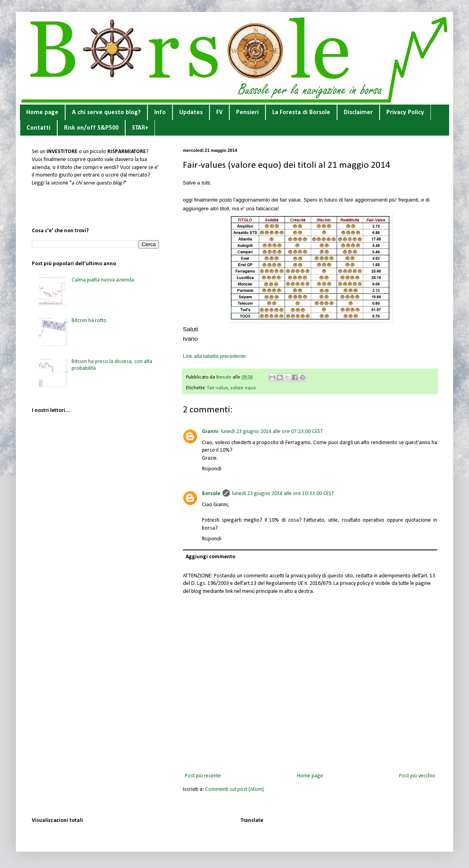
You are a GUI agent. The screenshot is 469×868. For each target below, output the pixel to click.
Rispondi (212, 469)
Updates (191, 113)
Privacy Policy (405, 113)
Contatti (39, 128)
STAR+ (140, 128)
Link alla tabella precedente (214, 356)
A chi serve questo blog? (106, 113)
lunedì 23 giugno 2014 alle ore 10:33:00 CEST (283, 494)
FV (219, 113)
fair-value (218, 388)
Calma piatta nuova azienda (103, 280)
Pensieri (247, 113)
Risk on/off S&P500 (91, 128)
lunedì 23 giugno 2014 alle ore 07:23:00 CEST (272, 432)
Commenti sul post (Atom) (234, 789)
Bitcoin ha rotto (89, 321)
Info (160, 113)
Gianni (210, 432)
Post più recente (203, 776)
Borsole (211, 494)
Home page (42, 113)
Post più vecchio (417, 776)
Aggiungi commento (210, 557)
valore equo (243, 388)
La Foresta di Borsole (301, 113)
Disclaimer (358, 113)
